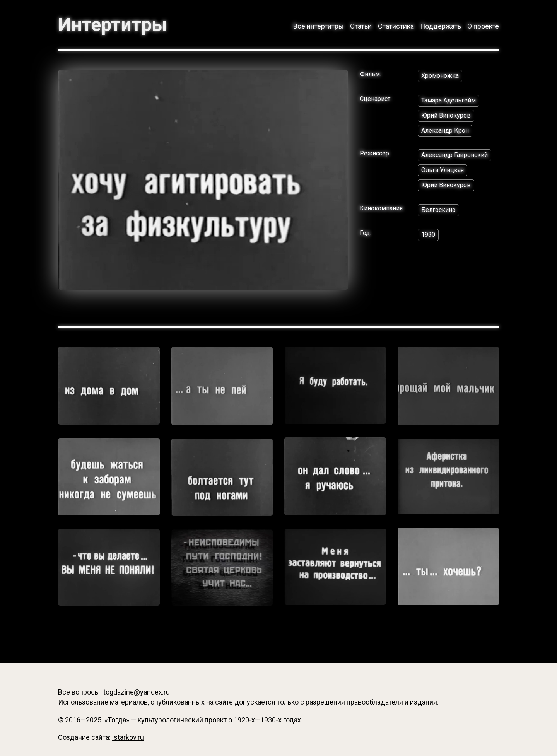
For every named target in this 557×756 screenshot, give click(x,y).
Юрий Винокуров (446, 115)
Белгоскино (438, 210)
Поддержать (441, 26)
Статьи (361, 26)
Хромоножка (440, 76)
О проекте (483, 26)
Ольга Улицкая (443, 170)
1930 (428, 235)
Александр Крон (445, 131)
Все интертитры (319, 26)
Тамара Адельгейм (449, 100)
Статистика (396, 26)
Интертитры (112, 25)
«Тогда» (117, 720)
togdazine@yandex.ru (137, 692)
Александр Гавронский (454, 155)
